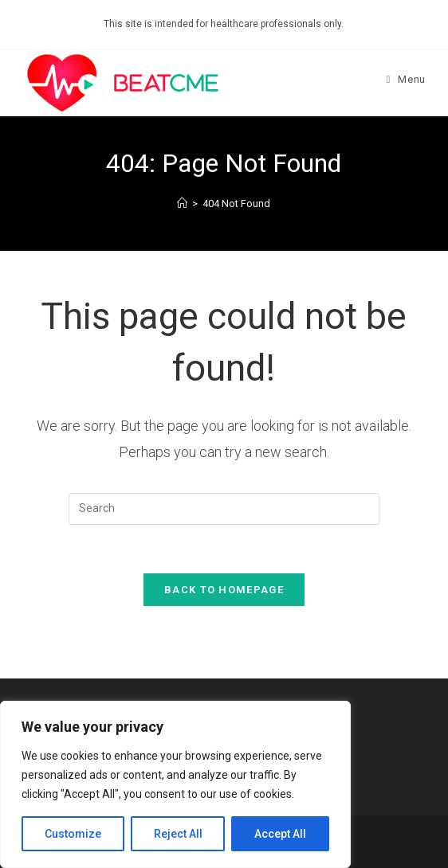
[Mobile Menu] (406, 79)
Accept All (280, 834)
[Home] (182, 203)
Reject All (178, 834)
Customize (73, 834)
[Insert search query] (224, 509)
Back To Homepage (224, 590)
